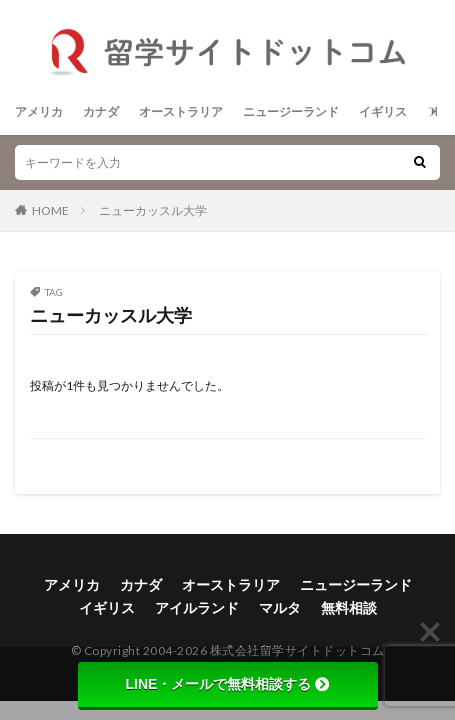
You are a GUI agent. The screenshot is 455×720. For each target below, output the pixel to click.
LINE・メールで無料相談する (228, 684)
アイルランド (197, 607)
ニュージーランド (291, 111)
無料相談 (349, 607)
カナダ (101, 111)
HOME (50, 210)
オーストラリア (181, 111)
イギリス (383, 111)
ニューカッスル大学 (153, 210)
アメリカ (39, 111)
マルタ (280, 607)
